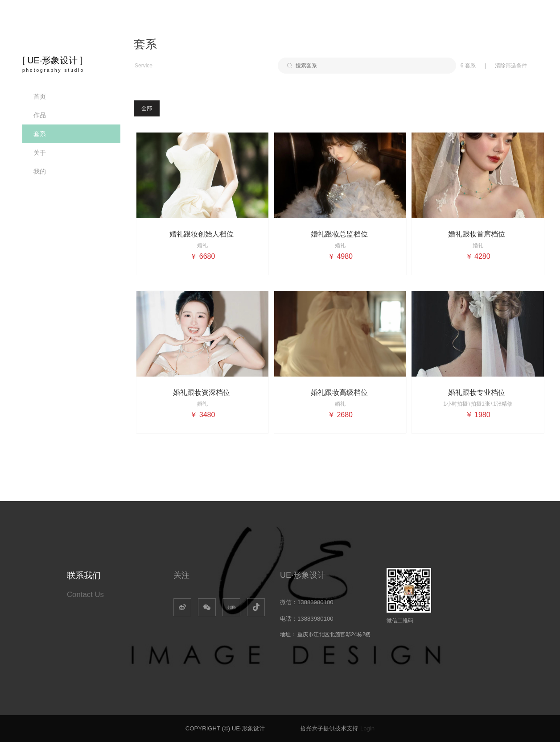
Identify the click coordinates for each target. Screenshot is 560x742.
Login (367, 728)
